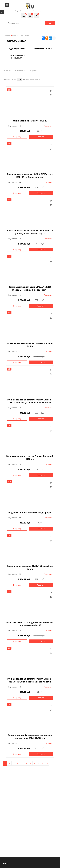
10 (43, 763)
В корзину (17, 137)
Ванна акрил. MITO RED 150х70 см (30, 121)
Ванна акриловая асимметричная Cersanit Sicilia (30, 345)
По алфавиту (20, 71)
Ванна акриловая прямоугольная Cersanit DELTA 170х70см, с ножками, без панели (30, 401)
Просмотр (41, 137)
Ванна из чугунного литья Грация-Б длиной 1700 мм (30, 458)
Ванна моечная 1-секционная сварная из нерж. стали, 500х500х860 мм (30, 737)
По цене (33, 71)
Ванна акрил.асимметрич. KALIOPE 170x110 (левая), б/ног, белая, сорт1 (30, 232)
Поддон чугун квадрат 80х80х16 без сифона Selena (30, 567)
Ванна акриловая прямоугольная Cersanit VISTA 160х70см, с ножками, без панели (30, 680)
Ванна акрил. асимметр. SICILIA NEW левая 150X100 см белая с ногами (30, 176)
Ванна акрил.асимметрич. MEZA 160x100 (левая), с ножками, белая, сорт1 (30, 288)
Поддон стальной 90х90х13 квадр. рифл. (30, 512)
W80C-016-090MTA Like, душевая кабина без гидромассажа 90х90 (30, 624)
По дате (7, 71)
